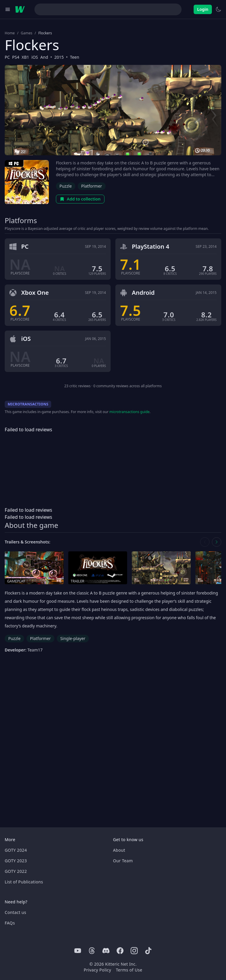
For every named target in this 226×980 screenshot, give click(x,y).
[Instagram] (134, 951)
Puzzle (66, 186)
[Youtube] (78, 951)
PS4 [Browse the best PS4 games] (16, 57)
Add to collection (80, 199)
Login (203, 9)
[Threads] (92, 951)
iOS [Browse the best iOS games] (35, 57)
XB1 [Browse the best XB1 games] (25, 57)
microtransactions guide (130, 412)
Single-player (73, 638)
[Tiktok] (148, 951)
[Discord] (106, 951)
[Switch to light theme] (218, 9)
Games (27, 33)
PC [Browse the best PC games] (7, 57)
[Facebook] (120, 951)
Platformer (92, 186)
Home (10, 33)
